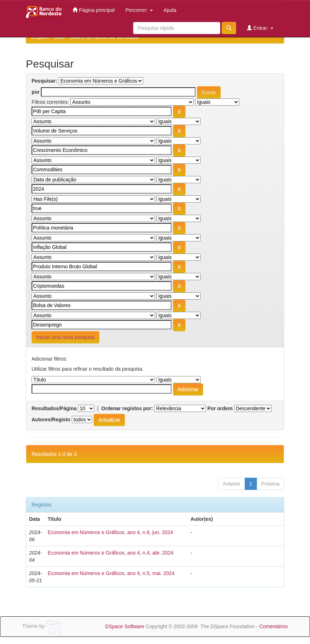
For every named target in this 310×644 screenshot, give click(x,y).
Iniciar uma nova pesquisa (65, 337)
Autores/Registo (51, 420)
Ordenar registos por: (127, 408)
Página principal (94, 10)
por (36, 92)
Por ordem (220, 408)
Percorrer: (139, 10)
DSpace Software (125, 626)
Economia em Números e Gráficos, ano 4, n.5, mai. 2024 (111, 573)
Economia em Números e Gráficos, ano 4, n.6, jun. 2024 (110, 532)
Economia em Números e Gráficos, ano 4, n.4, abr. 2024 (111, 553)
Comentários (274, 626)
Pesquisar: (44, 81)
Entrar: (260, 28)
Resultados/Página (54, 408)
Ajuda (170, 10)
